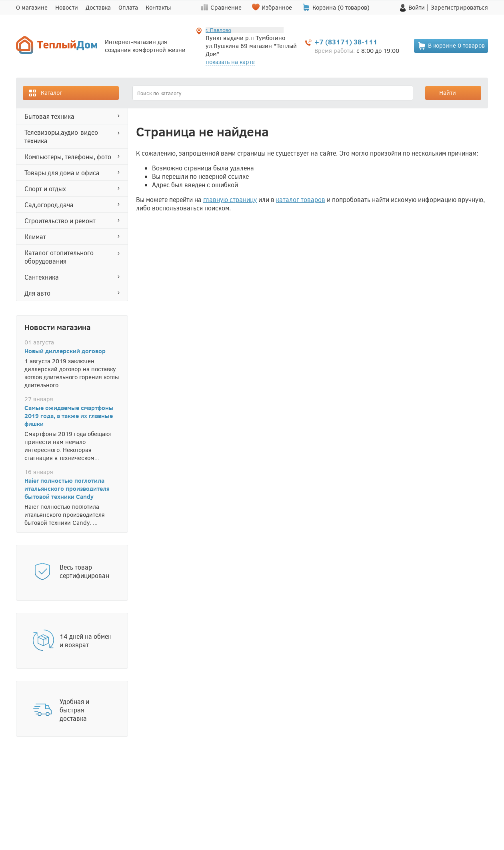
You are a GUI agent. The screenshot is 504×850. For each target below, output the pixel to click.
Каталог (45, 93)
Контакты (158, 7)
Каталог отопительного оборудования (59, 257)
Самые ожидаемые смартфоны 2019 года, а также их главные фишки (69, 416)
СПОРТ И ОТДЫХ (45, 189)
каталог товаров (301, 199)
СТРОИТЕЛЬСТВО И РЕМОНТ (60, 221)
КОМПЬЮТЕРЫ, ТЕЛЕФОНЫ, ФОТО (68, 157)
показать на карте (230, 62)
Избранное (277, 7)
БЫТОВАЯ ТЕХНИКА (49, 116)
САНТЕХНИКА (42, 277)
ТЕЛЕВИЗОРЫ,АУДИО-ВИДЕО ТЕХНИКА (61, 136)
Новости (67, 7)
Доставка (98, 7)
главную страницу (230, 199)
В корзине (451, 46)
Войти (417, 7)
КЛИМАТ (35, 237)
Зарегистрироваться (459, 7)
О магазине (32, 7)
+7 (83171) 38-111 (346, 42)
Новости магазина (58, 327)
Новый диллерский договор (65, 351)
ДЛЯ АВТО (37, 293)
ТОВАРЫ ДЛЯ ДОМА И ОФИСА (62, 173)
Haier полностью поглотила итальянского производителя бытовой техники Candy (67, 488)
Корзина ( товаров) (341, 7)
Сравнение (226, 7)
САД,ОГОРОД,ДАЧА (49, 205)
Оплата (128, 7)
